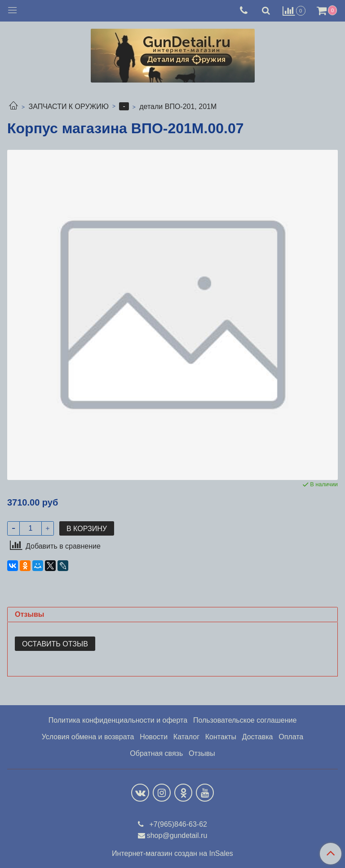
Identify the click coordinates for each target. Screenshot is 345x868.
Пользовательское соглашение (245, 720)
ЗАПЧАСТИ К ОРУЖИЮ (69, 107)
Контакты (221, 737)
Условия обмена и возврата (88, 737)
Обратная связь (156, 753)
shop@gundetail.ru (177, 835)
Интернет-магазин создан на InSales (172, 854)
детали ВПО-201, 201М (178, 107)
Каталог (186, 737)
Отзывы (202, 753)
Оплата (291, 737)
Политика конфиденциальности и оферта (118, 720)
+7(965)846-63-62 (177, 824)
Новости (154, 737)
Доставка (258, 737)
